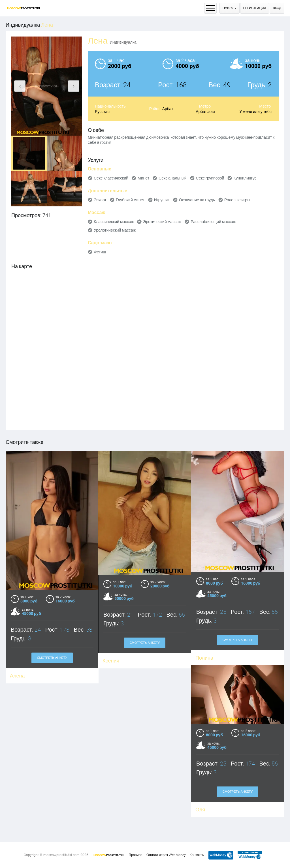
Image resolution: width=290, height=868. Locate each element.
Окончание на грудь (197, 200)
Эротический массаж (162, 222)
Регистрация (255, 8)
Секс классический (111, 178)
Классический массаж (114, 222)
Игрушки (162, 200)
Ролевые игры (237, 200)
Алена (17, 676)
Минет (143, 178)
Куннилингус (245, 178)
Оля (107, 795)
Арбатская (205, 112)
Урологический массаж (115, 230)
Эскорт (100, 200)
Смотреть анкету (52, 658)
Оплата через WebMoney (166, 855)
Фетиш (100, 252)
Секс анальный (173, 178)
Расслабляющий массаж (213, 222)
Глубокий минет (130, 200)
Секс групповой (210, 178)
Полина (204, 658)
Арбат (168, 109)
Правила (136, 855)
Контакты (197, 855)
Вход (277, 8)
